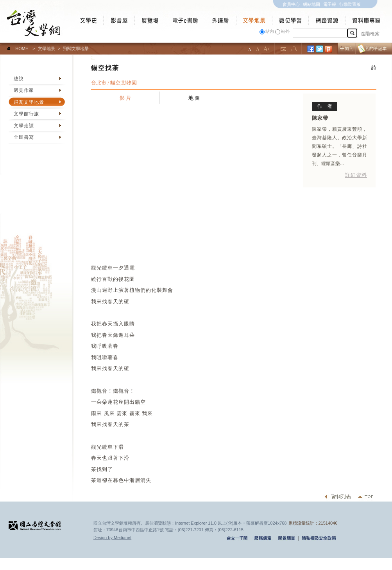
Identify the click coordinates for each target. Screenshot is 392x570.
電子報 (330, 4)
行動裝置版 (350, 4)
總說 (19, 79)
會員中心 (291, 4)
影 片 (125, 98)
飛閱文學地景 (29, 102)
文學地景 (47, 49)
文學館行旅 (26, 114)
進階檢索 (370, 34)
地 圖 (194, 98)
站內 (270, 31)
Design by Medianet (112, 538)
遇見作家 (24, 90)
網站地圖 (311, 4)
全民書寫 (24, 137)
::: (2, 45)
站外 (285, 31)
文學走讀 (24, 126)
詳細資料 (356, 175)
